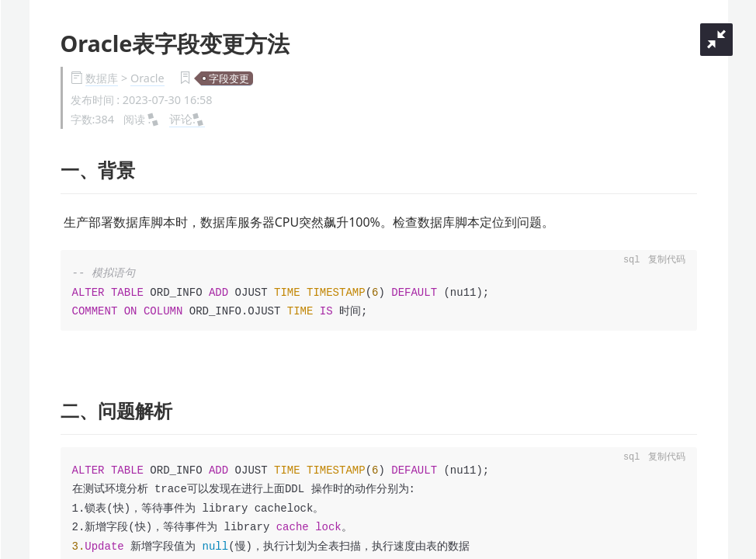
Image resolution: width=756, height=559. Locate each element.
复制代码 (667, 260)
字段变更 (229, 78)
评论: (187, 119)
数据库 (102, 78)
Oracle (147, 78)
